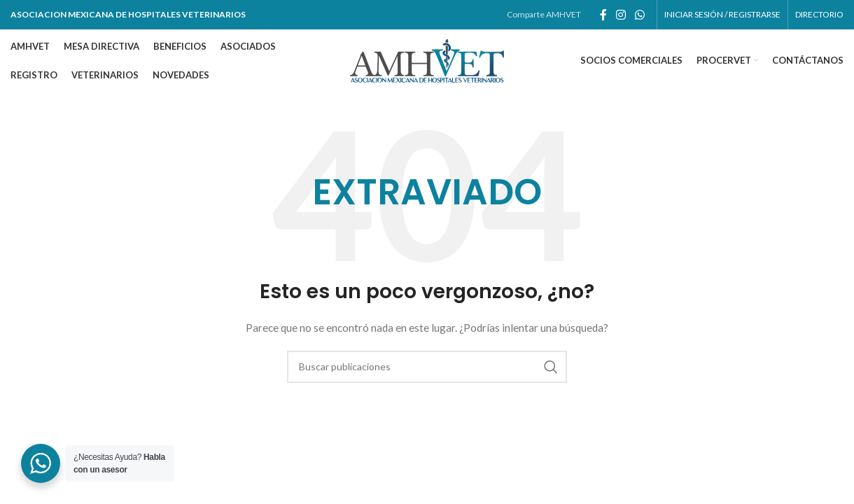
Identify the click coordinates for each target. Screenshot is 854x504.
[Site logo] (427, 60)
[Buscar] (427, 367)
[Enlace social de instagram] (621, 15)
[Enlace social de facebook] (603, 15)
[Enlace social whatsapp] (640, 15)
